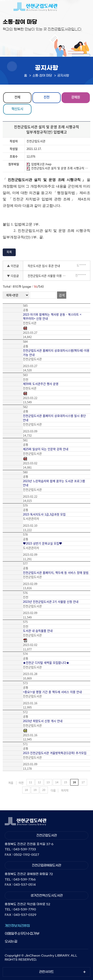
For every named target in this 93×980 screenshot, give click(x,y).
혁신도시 (17, 109)
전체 (17, 97)
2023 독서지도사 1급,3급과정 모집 (44, 514)
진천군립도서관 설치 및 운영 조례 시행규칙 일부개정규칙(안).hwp (58, 168)
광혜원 (76, 97)
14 (57, 782)
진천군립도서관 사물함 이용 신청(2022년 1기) (49, 276)
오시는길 (11, 941)
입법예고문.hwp (39, 164)
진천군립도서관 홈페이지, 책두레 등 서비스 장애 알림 (56, 573)
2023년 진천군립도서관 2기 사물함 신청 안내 (51, 602)
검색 (62, 295)
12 (39, 782)
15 (66, 782)
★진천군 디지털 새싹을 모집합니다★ (46, 663)
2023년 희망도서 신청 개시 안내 (43, 721)
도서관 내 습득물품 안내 (38, 631)
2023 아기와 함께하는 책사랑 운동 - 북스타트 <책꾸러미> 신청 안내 (52, 317)
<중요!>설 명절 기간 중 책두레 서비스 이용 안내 (52, 692)
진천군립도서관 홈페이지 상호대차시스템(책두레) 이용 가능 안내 (56, 353)
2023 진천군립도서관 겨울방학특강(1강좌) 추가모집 (55, 753)
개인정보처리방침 (17, 926)
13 (48, 782)
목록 (9, 252)
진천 (46, 97)
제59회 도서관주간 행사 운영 (41, 384)
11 (31, 782)
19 (35, 790)
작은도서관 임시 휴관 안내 (44, 266)
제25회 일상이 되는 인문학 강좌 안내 (46, 449)
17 (83, 782)
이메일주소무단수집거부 (22, 934)
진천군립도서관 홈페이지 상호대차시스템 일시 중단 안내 (54, 418)
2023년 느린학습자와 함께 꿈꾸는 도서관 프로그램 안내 (54, 483)
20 (44, 790)
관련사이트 (46, 972)
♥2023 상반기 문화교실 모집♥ (42, 543)
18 (26, 790)
